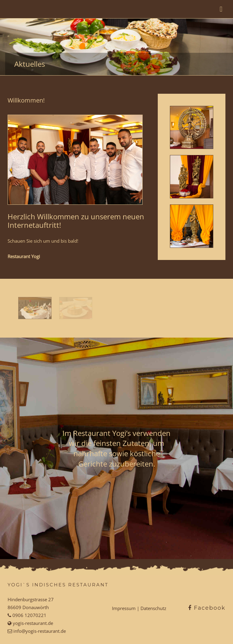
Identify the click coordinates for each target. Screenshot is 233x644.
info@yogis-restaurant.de (39, 631)
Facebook (207, 608)
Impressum (124, 608)
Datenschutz (153, 608)
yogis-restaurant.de (32, 623)
